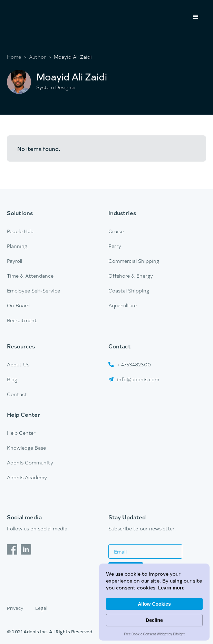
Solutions (20, 213)
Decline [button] (154, 620)
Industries (122, 213)
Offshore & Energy (131, 276)
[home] (35, 9)
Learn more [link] (171, 588)
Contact (17, 394)
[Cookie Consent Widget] (154, 602)
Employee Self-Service (33, 291)
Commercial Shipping (134, 261)
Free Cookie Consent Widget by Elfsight (154, 635)
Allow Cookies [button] (154, 604)
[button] (196, 17)
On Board (18, 305)
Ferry (115, 246)
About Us (18, 364)
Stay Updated (127, 517)
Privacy (15, 608)
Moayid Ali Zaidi (73, 57)
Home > (17, 57)
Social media (24, 517)
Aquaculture (123, 305)
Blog (12, 379)
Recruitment (22, 320)
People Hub (20, 231)
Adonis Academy (27, 477)
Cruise (116, 231)
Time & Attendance (30, 276)
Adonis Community (30, 463)
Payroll (14, 261)
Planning (17, 246)
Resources (21, 346)
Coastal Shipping (129, 291)
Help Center (23, 414)
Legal (41, 608)
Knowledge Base (26, 448)
